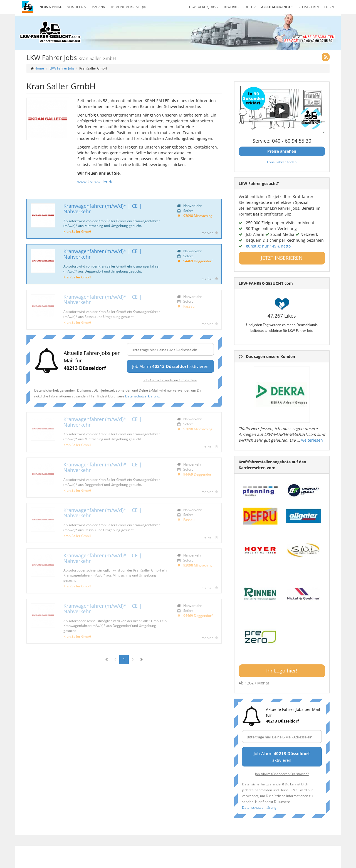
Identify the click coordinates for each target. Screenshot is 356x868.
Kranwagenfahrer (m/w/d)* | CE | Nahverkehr (103, 209)
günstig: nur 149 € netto (268, 246)
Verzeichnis (77, 7)
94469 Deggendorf (198, 261)
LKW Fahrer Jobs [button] (204, 7)
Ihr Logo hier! (282, 671)
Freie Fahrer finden (282, 162)
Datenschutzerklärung (142, 396)
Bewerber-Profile (240, 7)
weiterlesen (312, 440)
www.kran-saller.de (95, 182)
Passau (189, 306)
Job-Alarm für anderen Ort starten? (170, 380)
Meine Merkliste (128, 7)
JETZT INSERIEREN (282, 258)
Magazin (98, 7)
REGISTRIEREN (309, 7)
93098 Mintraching (198, 216)
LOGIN (329, 7)
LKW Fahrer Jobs (62, 68)
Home (39, 68)
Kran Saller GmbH (77, 231)
